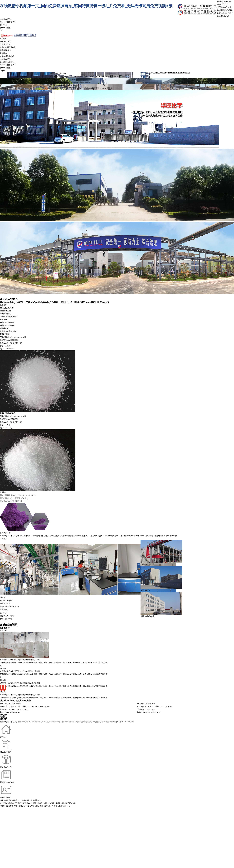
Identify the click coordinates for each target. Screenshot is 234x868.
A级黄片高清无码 (7, 806)
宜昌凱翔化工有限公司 (9, 536)
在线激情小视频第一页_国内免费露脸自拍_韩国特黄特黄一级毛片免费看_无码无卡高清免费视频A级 (86, 6)
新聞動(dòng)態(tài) (7, 62)
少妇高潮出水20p (64, 806)
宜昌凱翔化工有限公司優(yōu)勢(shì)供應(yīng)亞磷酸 (20, 671)
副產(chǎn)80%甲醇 (7, 322)
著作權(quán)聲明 (109, 722)
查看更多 (3, 305)
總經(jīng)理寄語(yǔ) (8, 47)
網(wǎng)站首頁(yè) (224, 1)
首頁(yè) (3, 38)
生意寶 (86, 722)
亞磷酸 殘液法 (5, 314)
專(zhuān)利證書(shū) (8, 22)
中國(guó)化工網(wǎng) (60, 722)
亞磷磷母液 (4, 328)
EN (1, 31)
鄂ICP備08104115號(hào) (124, 722)
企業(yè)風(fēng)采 (7, 56)
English (3, 71)
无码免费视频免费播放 (49, 806)
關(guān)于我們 (222, 4)
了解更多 (3, 539)
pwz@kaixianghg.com (13, 712)
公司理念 (228, 13)
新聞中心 (3, 25)
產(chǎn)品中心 (6, 19)
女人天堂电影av (34, 806)
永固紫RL (4, 320)
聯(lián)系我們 (5, 28)
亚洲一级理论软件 (20, 806)
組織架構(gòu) (5, 50)
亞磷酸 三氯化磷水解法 (9, 317)
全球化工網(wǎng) (76, 722)
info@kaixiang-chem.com (151, 712)
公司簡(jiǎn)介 (222, 7)
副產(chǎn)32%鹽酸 (7, 325)
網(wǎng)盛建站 (95, 722)
